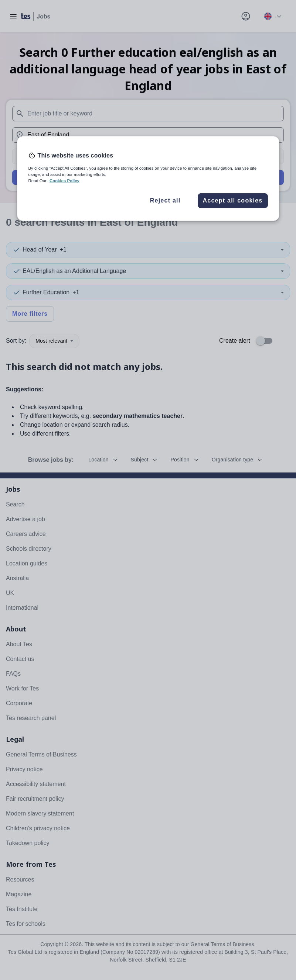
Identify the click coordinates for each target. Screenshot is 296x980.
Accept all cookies (232, 200)
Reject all (165, 200)
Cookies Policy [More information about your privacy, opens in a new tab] (64, 181)
